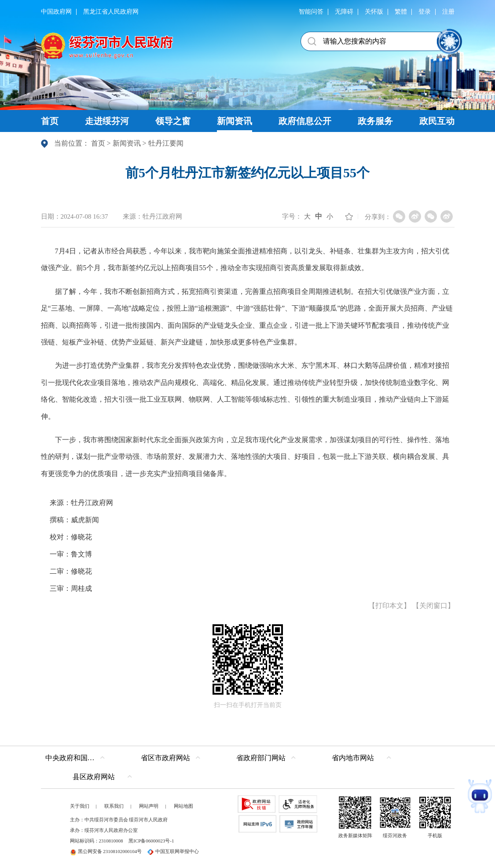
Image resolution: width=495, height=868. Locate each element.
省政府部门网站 (261, 758)
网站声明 (149, 806)
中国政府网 (56, 12)
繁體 (401, 12)
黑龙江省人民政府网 (111, 12)
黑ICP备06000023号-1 (151, 841)
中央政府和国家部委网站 (77, 758)
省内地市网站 (353, 758)
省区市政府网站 (165, 758)
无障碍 (344, 12)
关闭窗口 (433, 606)
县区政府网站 (94, 777)
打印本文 (389, 606)
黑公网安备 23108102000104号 (106, 851)
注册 (448, 12)
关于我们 (80, 806)
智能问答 (311, 12)
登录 (425, 12)
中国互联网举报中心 (173, 851)
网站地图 (183, 806)
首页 (98, 143)
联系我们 (114, 806)
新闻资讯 (127, 143)
